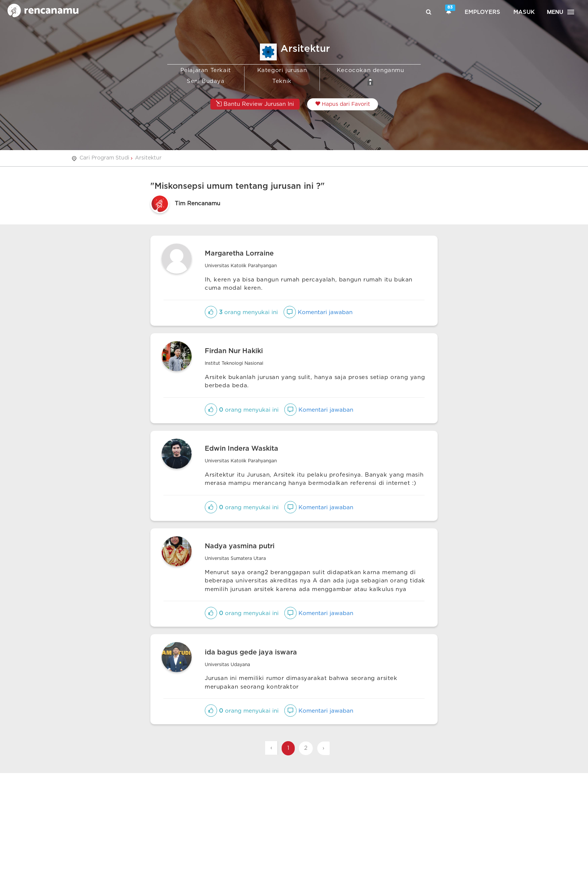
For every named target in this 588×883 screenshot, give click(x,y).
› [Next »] (323, 748)
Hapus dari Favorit (343, 104)
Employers (482, 12)
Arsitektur (148, 158)
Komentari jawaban (318, 312)
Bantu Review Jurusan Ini (255, 104)
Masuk (524, 12)
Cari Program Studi (104, 158)
